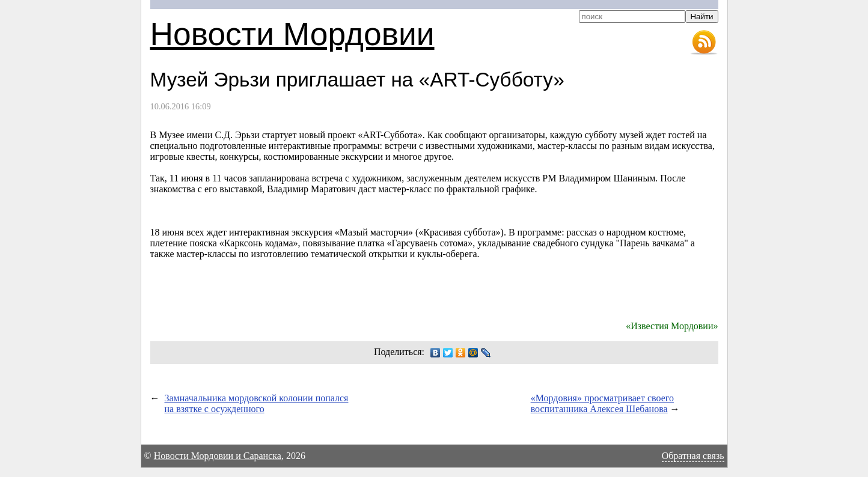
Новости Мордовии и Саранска (218, 456)
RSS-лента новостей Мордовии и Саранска (704, 43)
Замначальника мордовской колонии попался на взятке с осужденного (257, 403)
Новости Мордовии (292, 34)
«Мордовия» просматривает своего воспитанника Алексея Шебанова (602, 403)
